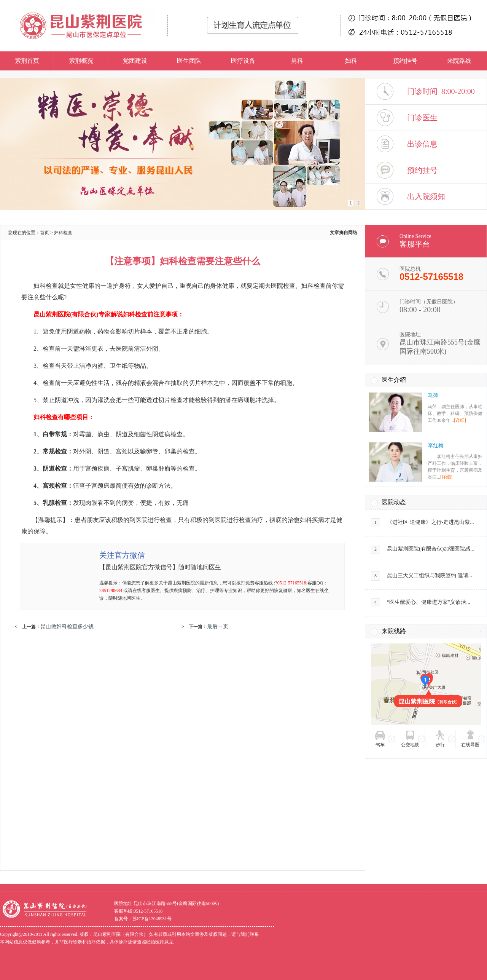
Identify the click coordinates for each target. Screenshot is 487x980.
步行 (440, 745)
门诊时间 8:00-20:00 (441, 91)
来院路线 (459, 61)
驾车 (380, 745)
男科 (297, 61)
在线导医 (470, 745)
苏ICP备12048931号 (152, 919)
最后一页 (218, 626)
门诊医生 (422, 118)
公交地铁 (410, 745)
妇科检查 (63, 233)
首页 (45, 233)
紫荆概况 (81, 61)
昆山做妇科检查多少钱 (67, 626)
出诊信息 (422, 144)
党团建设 (135, 61)
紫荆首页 (27, 61)
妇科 (351, 61)
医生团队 (189, 61)
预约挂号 (405, 61)
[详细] (460, 420)
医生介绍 (394, 380)
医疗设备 (243, 61)
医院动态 (394, 502)
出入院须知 (426, 196)
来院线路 (394, 631)
